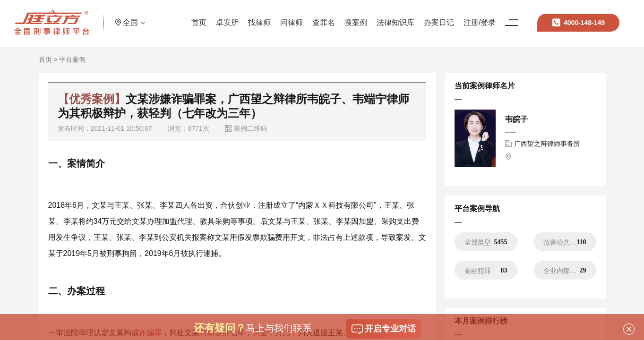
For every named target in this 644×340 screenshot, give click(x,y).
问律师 (289, 16)
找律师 (257, 16)
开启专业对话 (384, 329)
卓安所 (224, 16)
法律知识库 (393, 16)
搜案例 (353, 16)
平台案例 (72, 59)
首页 (196, 16)
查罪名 (321, 16)
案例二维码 (246, 128)
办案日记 (436, 16)
